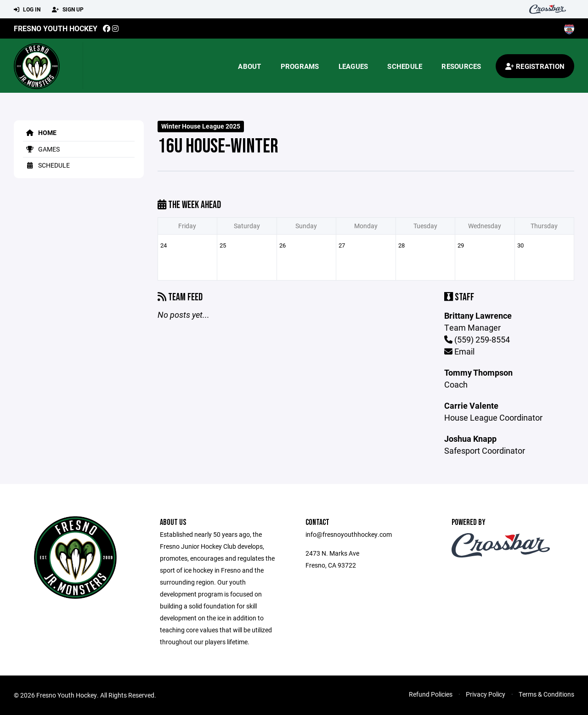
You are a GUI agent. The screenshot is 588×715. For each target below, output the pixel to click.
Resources (461, 66)
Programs (300, 66)
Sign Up (68, 10)
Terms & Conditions (546, 694)
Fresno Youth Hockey (56, 28)
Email (459, 351)
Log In (27, 10)
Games (41, 149)
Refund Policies (431, 694)
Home (40, 132)
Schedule (405, 66)
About (249, 66)
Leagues (353, 66)
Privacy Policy (486, 694)
